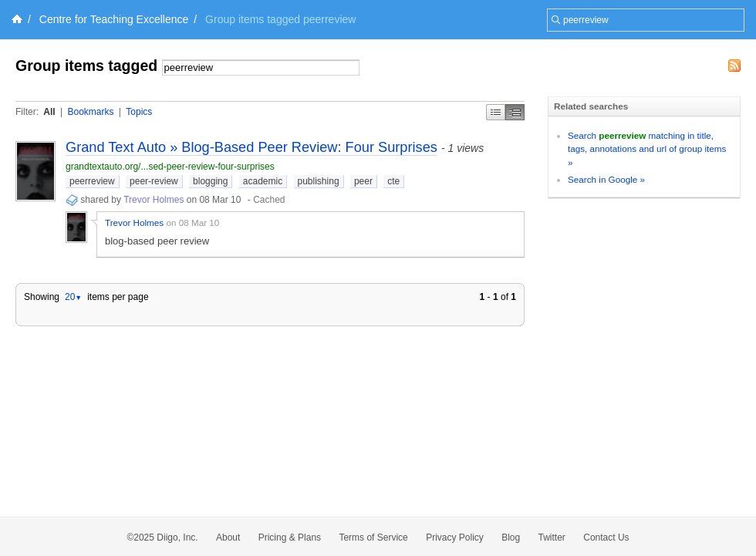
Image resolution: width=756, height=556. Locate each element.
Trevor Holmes (154, 200)
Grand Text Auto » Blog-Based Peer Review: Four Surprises (251, 147)
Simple (496, 112)
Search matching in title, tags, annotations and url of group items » (647, 149)
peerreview (92, 181)
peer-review (154, 181)
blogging (210, 181)
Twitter (552, 537)
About (228, 537)
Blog (511, 537)
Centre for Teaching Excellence (114, 19)
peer (363, 181)
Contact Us (606, 537)
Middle (515, 112)
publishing (319, 181)
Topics (139, 112)
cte (393, 181)
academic (263, 181)
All (49, 112)
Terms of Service (373, 537)
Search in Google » (606, 179)
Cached (269, 200)
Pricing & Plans (290, 537)
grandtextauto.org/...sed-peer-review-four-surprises (170, 167)
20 (73, 297)
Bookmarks (90, 112)
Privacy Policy (455, 537)
